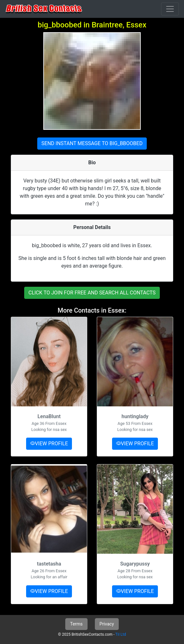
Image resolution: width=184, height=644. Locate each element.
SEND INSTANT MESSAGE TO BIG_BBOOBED (92, 143)
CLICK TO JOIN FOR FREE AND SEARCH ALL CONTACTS (92, 293)
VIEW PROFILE (49, 444)
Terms (76, 624)
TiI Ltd (120, 634)
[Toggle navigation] (170, 9)
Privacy (107, 624)
